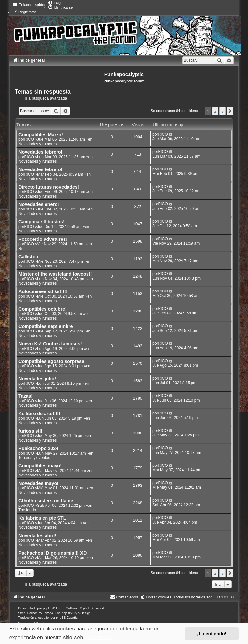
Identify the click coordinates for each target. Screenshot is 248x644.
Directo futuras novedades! (49, 187)
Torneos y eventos (34, 458)
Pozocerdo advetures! (43, 239)
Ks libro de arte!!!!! (39, 414)
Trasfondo (27, 510)
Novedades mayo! (38, 483)
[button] (230, 111)
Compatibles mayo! (40, 466)
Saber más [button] (99, 637)
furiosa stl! (30, 431)
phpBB (48, 608)
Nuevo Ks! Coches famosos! (50, 344)
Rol (21, 249)
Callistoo (28, 257)
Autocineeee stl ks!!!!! (43, 291)
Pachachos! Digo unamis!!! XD (52, 553)
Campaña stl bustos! (41, 222)
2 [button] (215, 111)
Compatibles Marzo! (41, 135)
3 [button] (222, 111)
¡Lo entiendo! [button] (212, 634)
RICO (29, 139)
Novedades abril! (37, 536)
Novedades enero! (39, 204)
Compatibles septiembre (46, 326)
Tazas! (26, 396)
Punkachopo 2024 (38, 448)
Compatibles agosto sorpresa (51, 361)
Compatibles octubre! (42, 309)
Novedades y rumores (37, 144)
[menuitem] (54, 3)
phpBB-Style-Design (76, 613)
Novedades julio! (37, 379)
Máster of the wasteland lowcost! (55, 274)
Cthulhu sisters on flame (46, 501)
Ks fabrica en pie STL (42, 518)
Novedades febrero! (40, 152)
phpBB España (67, 618)
